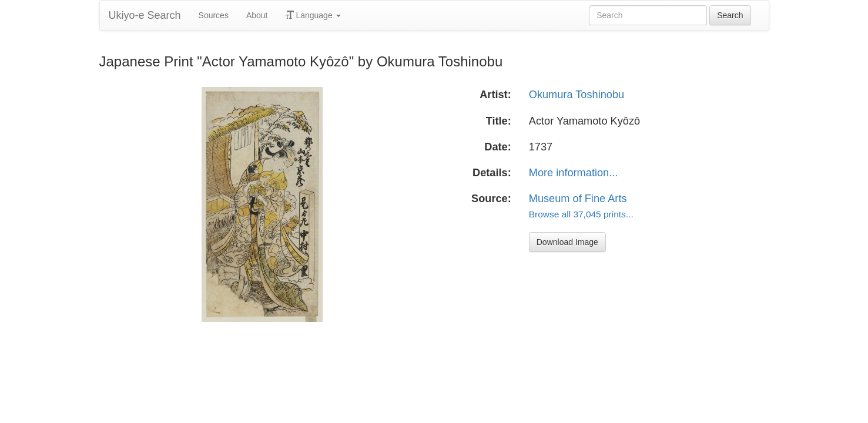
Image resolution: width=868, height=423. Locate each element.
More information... (574, 173)
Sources (214, 15)
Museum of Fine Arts (578, 199)
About (257, 15)
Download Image (567, 242)
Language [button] (313, 15)
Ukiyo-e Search (145, 15)
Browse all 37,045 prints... (581, 214)
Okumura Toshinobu (577, 95)
